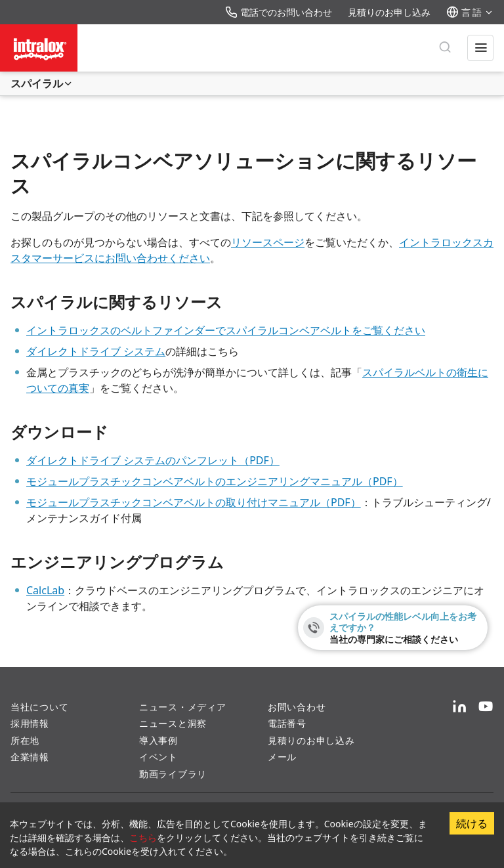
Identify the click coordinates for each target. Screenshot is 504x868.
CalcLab (45, 590)
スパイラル (42, 83)
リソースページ (268, 242)
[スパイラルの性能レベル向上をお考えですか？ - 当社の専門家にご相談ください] (393, 628)
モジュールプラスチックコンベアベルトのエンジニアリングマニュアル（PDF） (215, 481)
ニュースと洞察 (173, 723)
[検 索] (445, 48)
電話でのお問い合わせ (279, 12)
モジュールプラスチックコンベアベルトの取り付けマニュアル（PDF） (194, 502)
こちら (143, 837)
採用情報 (30, 723)
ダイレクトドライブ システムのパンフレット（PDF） (153, 460)
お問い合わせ (297, 707)
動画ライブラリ (173, 774)
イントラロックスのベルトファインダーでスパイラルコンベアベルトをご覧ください (226, 330)
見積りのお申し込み (389, 12)
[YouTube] (486, 707)
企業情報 (30, 757)
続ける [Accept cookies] (472, 823)
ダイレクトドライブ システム (96, 351)
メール (282, 757)
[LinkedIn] (459, 707)
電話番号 (287, 723)
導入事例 (158, 740)
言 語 (470, 12)
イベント (158, 757)
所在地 (25, 740)
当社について (39, 707)
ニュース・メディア (182, 707)
